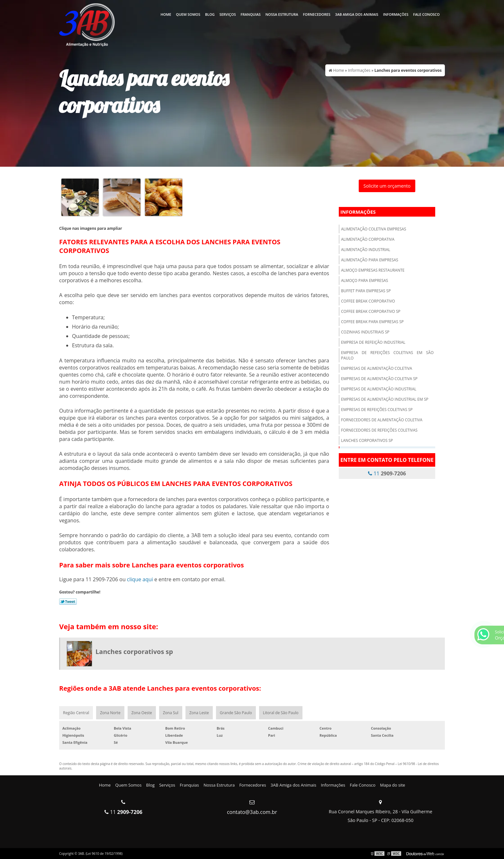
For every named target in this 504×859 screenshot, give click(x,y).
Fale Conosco (426, 14)
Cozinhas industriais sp (365, 332)
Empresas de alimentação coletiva (377, 368)
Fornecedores (316, 14)
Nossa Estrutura (282, 14)
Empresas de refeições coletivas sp (377, 410)
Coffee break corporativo (368, 301)
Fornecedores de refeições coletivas (379, 430)
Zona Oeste (142, 713)
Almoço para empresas (364, 280)
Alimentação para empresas (370, 260)
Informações (396, 14)
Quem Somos (188, 14)
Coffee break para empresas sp (372, 322)
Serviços (228, 14)
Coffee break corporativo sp (371, 311)
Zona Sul (171, 713)
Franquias (251, 14)
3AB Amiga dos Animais (357, 14)
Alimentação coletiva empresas (374, 229)
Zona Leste (199, 713)
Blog (210, 14)
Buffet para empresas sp (366, 291)
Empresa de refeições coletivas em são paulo (387, 355)
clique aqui (140, 579)
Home (166, 14)
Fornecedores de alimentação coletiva (382, 420)
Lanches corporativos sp (367, 440)
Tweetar (68, 602)
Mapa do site (392, 785)
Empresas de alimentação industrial (379, 389)
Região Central (76, 713)
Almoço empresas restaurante (373, 270)
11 (387, 473)
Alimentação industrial (366, 250)
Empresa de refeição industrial (373, 342)
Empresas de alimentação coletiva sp (379, 379)
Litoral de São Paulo (281, 713)
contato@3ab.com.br (252, 812)
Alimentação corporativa (368, 239)
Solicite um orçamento (387, 186)
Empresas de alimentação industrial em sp (385, 399)
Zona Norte (110, 713)
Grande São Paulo (236, 713)
